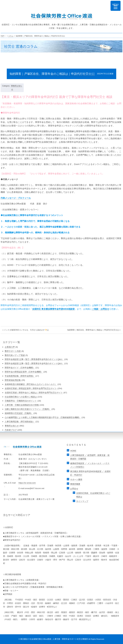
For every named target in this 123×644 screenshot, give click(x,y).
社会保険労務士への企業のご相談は (21, 397)
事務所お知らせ (12, 426)
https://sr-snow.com (27, 483)
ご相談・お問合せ (101, 309)
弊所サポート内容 (13, 351)
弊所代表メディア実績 (15, 355)
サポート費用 (76, 480)
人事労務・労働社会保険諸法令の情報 (22, 405)
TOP (2, 36)
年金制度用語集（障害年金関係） (20, 376)
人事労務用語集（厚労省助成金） (20, 422)
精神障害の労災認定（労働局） (19, 413)
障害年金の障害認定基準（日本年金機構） (24, 372)
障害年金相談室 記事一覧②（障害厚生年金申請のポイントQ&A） (34, 363)
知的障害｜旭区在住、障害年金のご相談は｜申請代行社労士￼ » (94, 330)
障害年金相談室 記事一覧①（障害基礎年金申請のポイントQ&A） (34, 359)
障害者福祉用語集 (13, 380)
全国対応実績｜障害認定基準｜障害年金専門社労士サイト (31, 388)
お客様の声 (10, 347)
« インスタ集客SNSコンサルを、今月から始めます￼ (26, 330)
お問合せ (74, 489)
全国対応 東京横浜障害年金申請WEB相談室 (53, 309)
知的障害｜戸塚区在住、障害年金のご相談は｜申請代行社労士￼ (52, 74)
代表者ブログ (11, 430)
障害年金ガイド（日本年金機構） (20, 368)
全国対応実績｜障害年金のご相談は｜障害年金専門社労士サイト (34, 393)
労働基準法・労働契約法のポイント (21, 401)
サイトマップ (82, 501)
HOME (73, 451)
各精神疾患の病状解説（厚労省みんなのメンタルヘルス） (31, 384)
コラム (11, 36)
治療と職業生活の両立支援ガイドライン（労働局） (28, 409)
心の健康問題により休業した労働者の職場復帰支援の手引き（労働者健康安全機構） (43, 417)
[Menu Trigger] (116, 6)
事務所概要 (75, 484)
